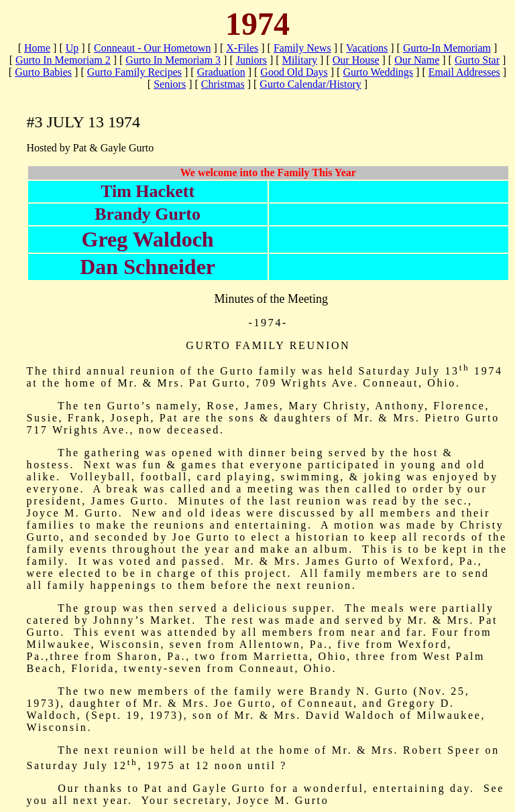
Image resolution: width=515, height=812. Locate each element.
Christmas (223, 84)
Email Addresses (464, 72)
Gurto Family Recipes (134, 72)
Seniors (170, 84)
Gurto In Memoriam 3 (173, 60)
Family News (302, 48)
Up (72, 48)
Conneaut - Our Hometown (153, 48)
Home (37, 48)
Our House (356, 60)
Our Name (417, 60)
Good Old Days (294, 72)
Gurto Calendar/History (310, 84)
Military (300, 60)
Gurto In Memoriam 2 (63, 60)
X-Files (242, 48)
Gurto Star (477, 60)
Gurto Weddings (378, 72)
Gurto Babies (43, 72)
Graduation (221, 72)
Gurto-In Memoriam (447, 48)
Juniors (251, 60)
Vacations (367, 48)
